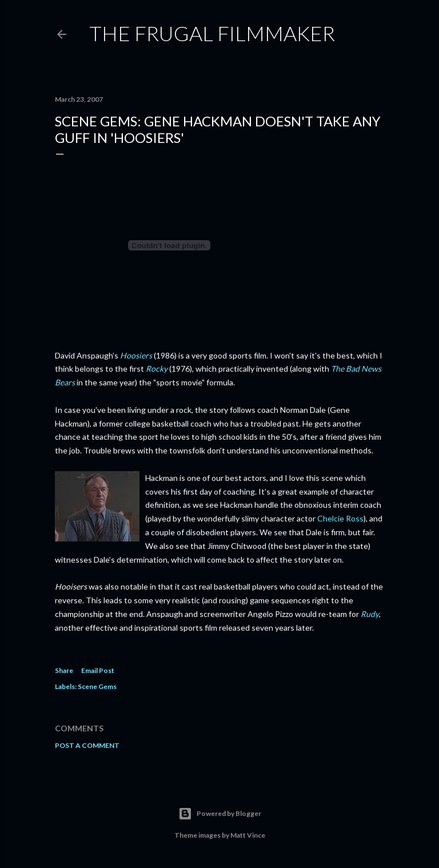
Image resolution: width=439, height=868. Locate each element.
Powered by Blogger (220, 814)
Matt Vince (248, 835)
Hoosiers (136, 355)
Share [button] (64, 670)
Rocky (157, 369)
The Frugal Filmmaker (212, 33)
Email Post (98, 670)
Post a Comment (87, 745)
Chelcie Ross (340, 518)
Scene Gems (97, 686)
